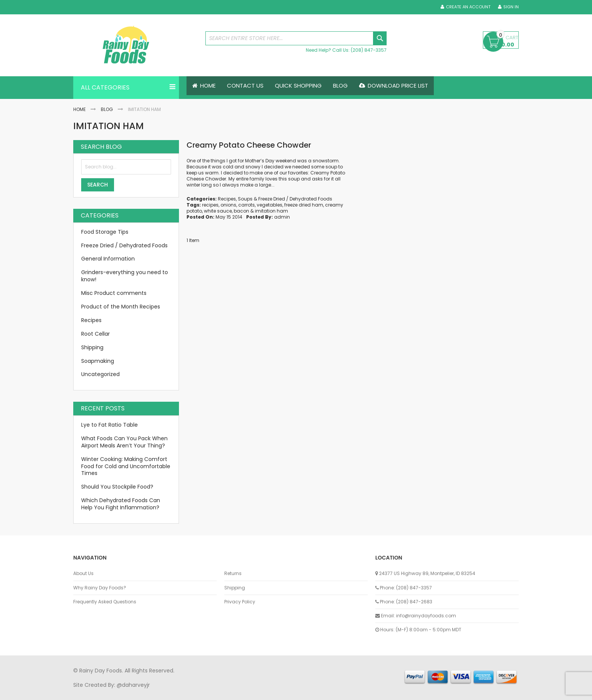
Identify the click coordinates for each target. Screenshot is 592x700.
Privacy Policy (240, 602)
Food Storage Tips (105, 232)
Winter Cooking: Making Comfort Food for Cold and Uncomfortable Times (126, 466)
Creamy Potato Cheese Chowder (249, 145)
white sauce (218, 211)
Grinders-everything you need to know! (125, 276)
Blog (107, 109)
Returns (233, 574)
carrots (247, 205)
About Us (83, 574)
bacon (241, 211)
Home (79, 109)
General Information (108, 259)
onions (228, 205)
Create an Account (468, 7)
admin (282, 217)
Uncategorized (100, 375)
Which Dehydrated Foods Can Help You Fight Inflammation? (121, 504)
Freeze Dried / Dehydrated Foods (295, 199)
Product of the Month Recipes (121, 307)
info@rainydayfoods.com (426, 616)
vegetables (270, 205)
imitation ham (271, 211)
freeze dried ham (304, 205)
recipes (210, 205)
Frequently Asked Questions (105, 602)
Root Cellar (96, 334)
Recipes (227, 199)
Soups (245, 199)
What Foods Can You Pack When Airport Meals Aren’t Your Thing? (124, 442)
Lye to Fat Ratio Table (109, 425)
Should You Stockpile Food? (117, 487)
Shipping (92, 347)
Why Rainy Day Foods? (100, 588)
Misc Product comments (114, 293)
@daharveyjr (133, 685)
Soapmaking (98, 361)
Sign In (511, 7)
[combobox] (296, 38)
